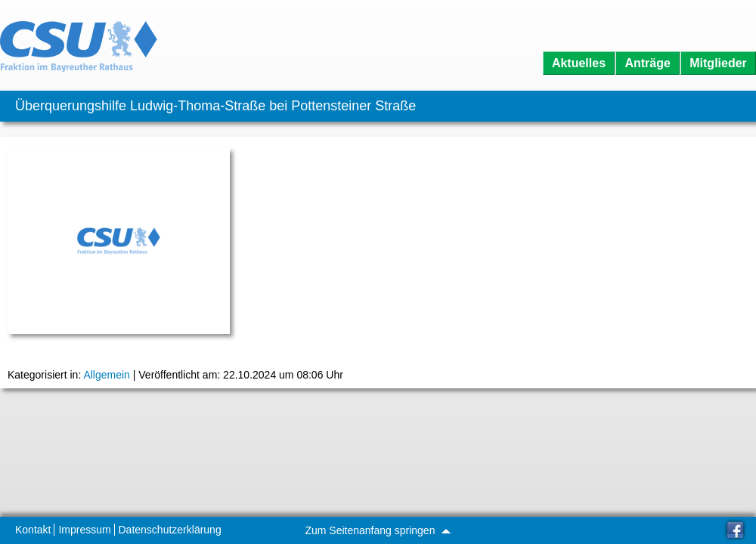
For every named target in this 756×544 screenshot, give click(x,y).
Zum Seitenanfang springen (377, 530)
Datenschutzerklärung (170, 530)
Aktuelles (579, 63)
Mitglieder (718, 63)
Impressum (84, 530)
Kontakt (33, 530)
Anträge (647, 63)
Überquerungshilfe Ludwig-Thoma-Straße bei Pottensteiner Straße (215, 106)
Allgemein (106, 375)
